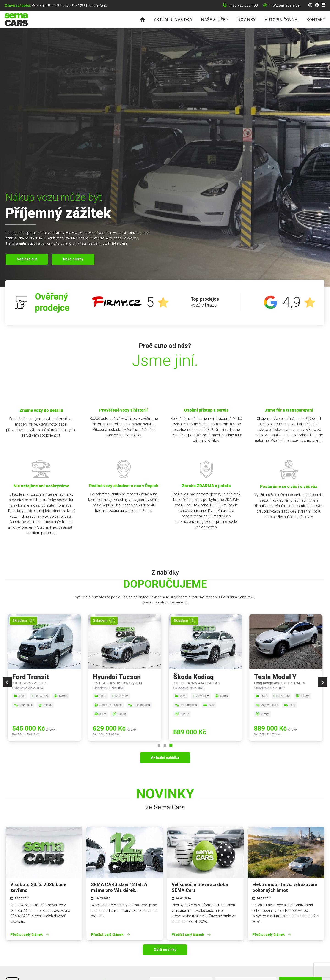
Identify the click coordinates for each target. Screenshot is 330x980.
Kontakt (316, 20)
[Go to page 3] (171, 745)
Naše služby (215, 20)
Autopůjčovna (281, 20)
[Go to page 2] (165, 745)
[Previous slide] (7, 682)
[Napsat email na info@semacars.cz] (281, 5)
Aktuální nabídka (173, 20)
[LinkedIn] (324, 5)
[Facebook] (317, 5)
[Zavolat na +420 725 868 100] (240, 5)
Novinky (246, 20)
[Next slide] (323, 682)
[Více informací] (31, 621)
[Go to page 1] (159, 745)
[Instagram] (310, 5)
